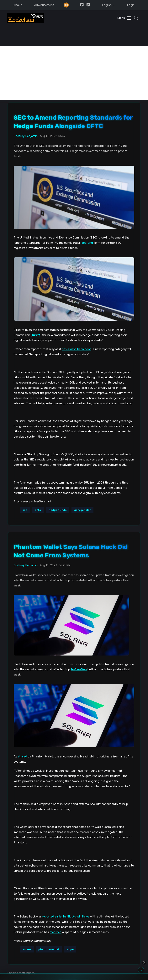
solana (27, 949)
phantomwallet (49, 949)
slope (70, 949)
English (107, 5)
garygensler (83, 510)
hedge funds (58, 510)
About (18, 5)
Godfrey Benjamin (26, 136)
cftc (38, 510)
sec (25, 510)
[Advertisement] (74, 73)
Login (131, 5)
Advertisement (44, 5)
